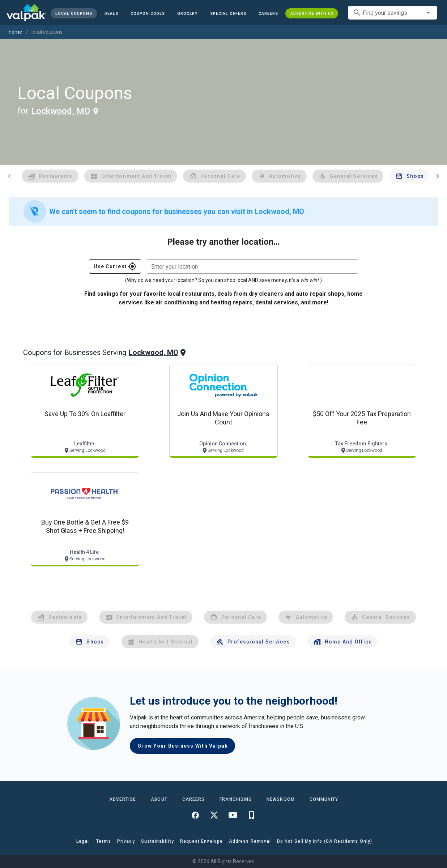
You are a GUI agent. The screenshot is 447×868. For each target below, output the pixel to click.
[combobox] (393, 13)
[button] (228, 13)
